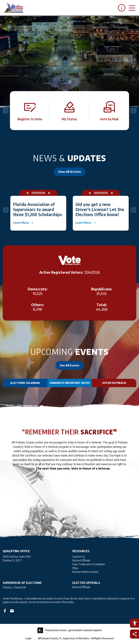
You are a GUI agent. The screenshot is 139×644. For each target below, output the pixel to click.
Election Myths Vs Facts (85, 572)
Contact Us (79, 557)
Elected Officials (81, 560)
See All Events (69, 365)
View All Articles (69, 172)
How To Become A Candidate (89, 564)
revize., (64, 630)
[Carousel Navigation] (69, 61)
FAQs (75, 568)
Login (28, 638)
